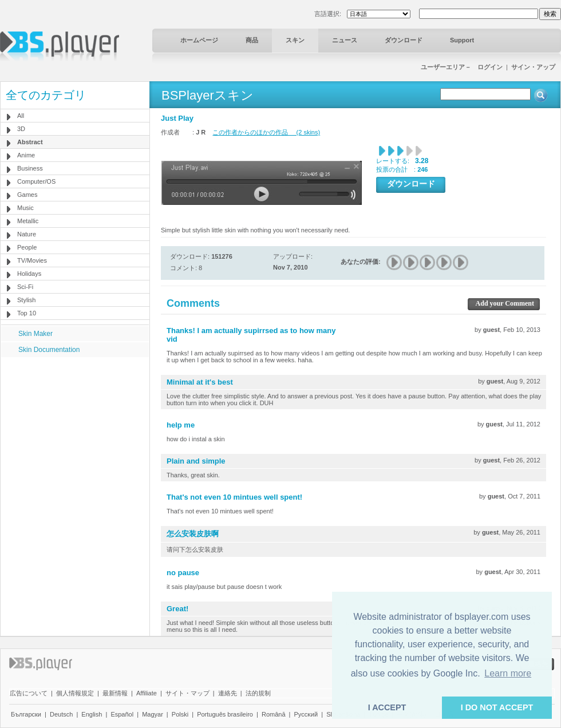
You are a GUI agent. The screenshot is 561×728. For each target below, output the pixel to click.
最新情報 (115, 693)
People (27, 247)
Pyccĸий (306, 714)
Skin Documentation (49, 350)
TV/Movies (32, 260)
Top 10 (27, 313)
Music (25, 208)
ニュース (345, 40)
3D (21, 129)
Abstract (30, 142)
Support (462, 40)
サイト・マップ (187, 693)
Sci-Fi (25, 287)
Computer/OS (36, 181)
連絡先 (228, 693)
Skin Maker (35, 334)
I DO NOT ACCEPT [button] (497, 707)
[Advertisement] (75, 429)
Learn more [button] (508, 673)
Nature (27, 234)
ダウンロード (404, 40)
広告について (29, 693)
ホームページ (199, 40)
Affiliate (147, 693)
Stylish (26, 300)
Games (27, 195)
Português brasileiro (225, 714)
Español (122, 714)
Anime (26, 155)
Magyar (153, 714)
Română (274, 714)
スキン (295, 40)
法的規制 (258, 693)
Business (30, 168)
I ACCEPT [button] (387, 707)
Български (26, 714)
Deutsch (61, 714)
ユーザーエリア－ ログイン (462, 67)
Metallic (28, 221)
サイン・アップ (533, 67)
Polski (180, 714)
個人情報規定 (75, 693)
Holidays (29, 274)
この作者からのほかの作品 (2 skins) (266, 132)
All (21, 116)
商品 (252, 40)
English (92, 714)
